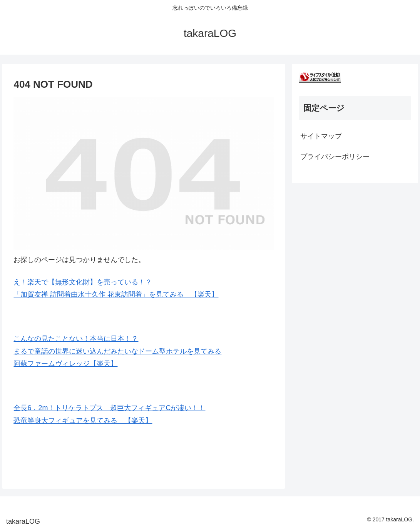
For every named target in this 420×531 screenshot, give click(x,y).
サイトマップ (321, 136)
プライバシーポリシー (335, 157)
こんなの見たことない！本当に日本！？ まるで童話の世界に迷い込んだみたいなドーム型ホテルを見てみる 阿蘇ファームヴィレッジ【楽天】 (117, 351)
